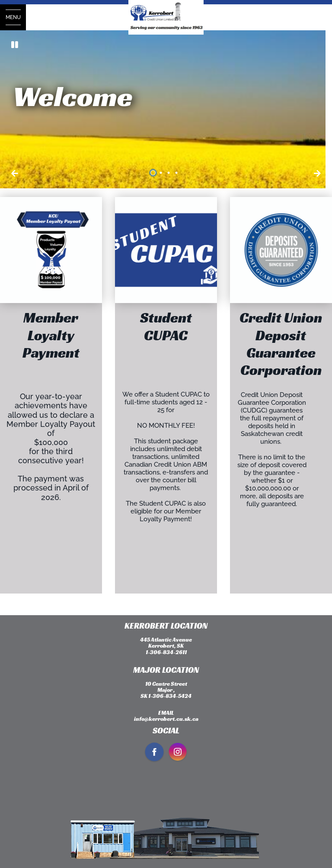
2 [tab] (162, 173)
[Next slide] (15, 174)
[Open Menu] (13, 17)
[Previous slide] (317, 174)
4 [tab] (178, 173)
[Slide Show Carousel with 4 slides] (166, 109)
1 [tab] (154, 173)
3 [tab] (170, 173)
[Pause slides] (15, 45)
